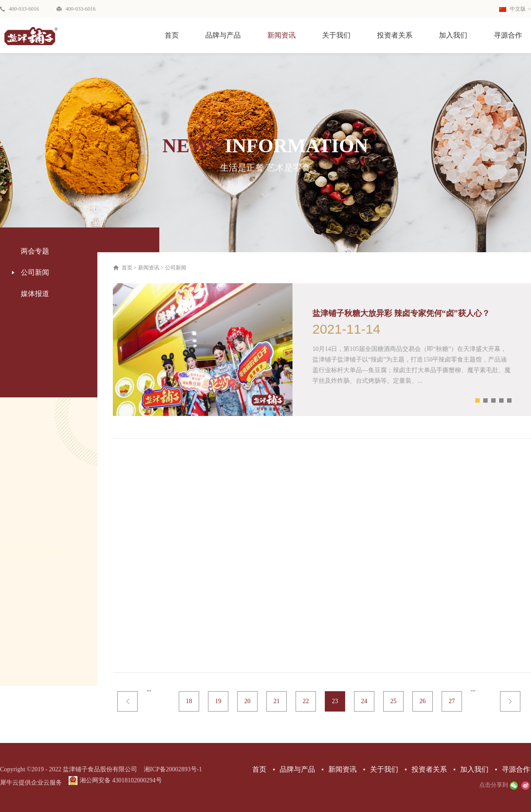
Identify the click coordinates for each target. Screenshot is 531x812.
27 (452, 701)
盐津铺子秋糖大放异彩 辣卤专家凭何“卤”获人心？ (401, 313)
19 (218, 701)
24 (364, 701)
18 (189, 701)
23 (335, 701)
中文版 (512, 9)
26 (423, 701)
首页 (172, 35)
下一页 (510, 701)
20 (247, 701)
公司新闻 (176, 268)
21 (277, 701)
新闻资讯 (149, 268)
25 (393, 701)
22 (306, 701)
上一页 (127, 701)
